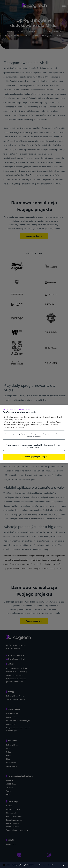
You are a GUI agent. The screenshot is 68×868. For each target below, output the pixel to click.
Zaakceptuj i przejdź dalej (34, 457)
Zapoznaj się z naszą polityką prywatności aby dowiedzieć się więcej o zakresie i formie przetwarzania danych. (34, 435)
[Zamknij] (64, 865)
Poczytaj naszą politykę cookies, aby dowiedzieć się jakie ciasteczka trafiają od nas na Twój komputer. (33, 446)
